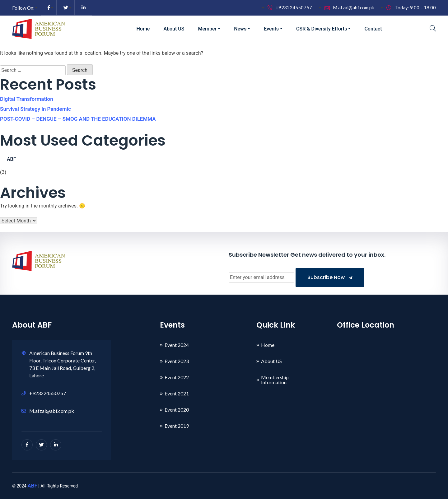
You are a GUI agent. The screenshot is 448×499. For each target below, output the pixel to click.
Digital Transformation (27, 99)
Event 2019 (177, 426)
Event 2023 (177, 361)
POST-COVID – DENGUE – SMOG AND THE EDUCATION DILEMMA (78, 119)
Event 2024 (177, 345)
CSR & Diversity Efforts (322, 29)
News (240, 29)
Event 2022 (177, 377)
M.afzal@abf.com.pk (349, 7)
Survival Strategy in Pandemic (35, 109)
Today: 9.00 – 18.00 (411, 7)
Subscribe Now (330, 277)
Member (207, 29)
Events (271, 29)
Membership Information (275, 380)
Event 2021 (177, 393)
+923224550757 (290, 7)
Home (143, 29)
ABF (12, 159)
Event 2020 (177, 410)
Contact (373, 29)
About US (174, 29)
